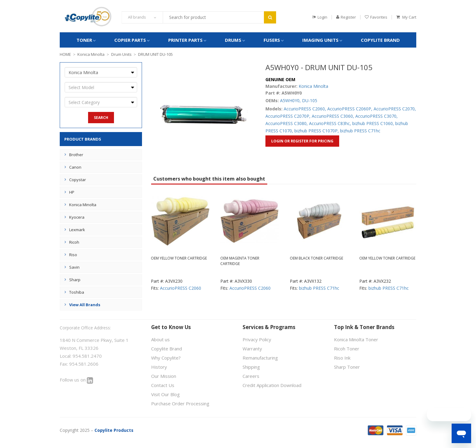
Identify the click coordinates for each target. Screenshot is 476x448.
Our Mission (164, 376)
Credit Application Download (272, 385)
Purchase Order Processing (180, 403)
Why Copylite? (166, 358)
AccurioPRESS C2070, (395, 109)
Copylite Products (114, 430)
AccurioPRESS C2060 (181, 288)
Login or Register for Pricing (302, 141)
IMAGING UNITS (320, 40)
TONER (84, 40)
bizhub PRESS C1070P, (317, 131)
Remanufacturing (260, 358)
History (159, 367)
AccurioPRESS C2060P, (350, 109)
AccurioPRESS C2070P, (288, 116)
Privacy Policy (257, 339)
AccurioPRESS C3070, (377, 116)
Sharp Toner (347, 367)
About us (160, 339)
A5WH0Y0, (290, 100)
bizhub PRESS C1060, (373, 123)
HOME (65, 54)
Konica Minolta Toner (356, 339)
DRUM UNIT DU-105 (155, 54)
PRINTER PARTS (185, 40)
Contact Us (163, 385)
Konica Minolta (91, 54)
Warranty (252, 349)
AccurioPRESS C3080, (287, 123)
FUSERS (272, 40)
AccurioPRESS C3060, (333, 116)
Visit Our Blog (165, 394)
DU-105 (310, 100)
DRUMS (233, 40)
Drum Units (121, 54)
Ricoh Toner (347, 349)
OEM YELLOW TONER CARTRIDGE (179, 258)
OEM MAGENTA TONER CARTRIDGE (240, 261)
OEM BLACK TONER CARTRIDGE (316, 258)
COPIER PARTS (130, 40)
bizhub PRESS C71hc (360, 131)
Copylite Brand (380, 40)
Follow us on (76, 380)
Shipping (251, 367)
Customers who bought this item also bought (209, 179)
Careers (251, 376)
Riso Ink (342, 358)
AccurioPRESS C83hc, (330, 123)
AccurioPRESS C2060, (305, 109)
